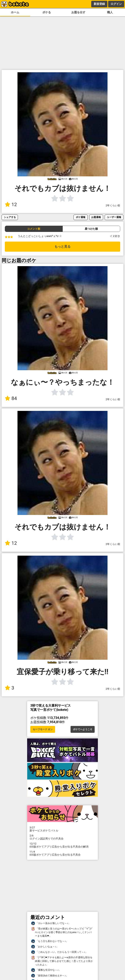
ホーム (15, 12)
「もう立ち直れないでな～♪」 (50, 941)
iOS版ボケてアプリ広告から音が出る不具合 (62, 853)
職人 (110, 12)
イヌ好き (115, 236)
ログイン (116, 4)
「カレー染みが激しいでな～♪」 (51, 923)
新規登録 (99, 4)
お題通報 (96, 217)
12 (11, 205)
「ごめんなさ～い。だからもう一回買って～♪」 (59, 952)
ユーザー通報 (114, 217)
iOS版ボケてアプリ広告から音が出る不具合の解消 (62, 845)
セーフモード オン (43, 729)
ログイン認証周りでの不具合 (62, 837)
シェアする (10, 217)
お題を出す (78, 12)
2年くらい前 (113, 205)
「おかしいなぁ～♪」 (45, 947)
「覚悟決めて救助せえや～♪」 (50, 976)
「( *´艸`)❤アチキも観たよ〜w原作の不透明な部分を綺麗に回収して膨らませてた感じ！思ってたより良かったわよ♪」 (62, 961)
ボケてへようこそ (83, 729)
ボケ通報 (81, 217)
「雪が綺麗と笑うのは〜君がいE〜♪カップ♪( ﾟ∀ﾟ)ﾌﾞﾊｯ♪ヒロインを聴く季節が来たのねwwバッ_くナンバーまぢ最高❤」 (62, 932)
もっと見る (62, 247)
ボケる (47, 12)
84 (11, 398)
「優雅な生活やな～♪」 (46, 970)
